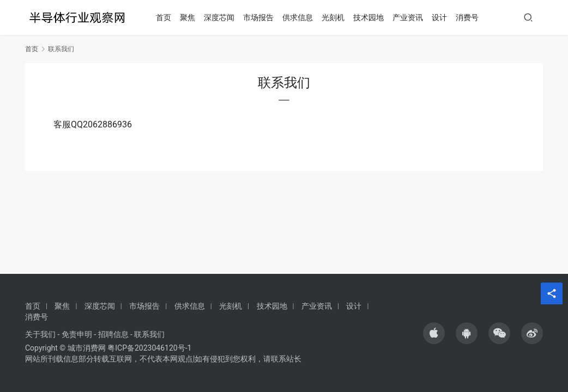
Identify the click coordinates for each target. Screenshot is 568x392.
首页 (167, 17)
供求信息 (301, 17)
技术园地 (372, 17)
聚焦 (191, 17)
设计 (443, 17)
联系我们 (149, 334)
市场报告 (262, 17)
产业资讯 (412, 17)
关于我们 (40, 334)
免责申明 (77, 334)
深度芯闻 (223, 17)
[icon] (434, 333)
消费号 (471, 17)
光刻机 (337, 17)
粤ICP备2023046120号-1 (149, 348)
